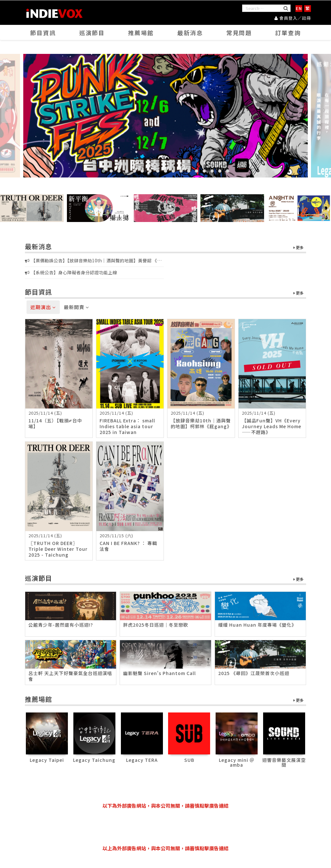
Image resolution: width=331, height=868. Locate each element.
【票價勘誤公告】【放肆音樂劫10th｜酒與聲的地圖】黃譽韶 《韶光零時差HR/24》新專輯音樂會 (93, 261)
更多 (299, 248)
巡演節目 (92, 33)
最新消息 (190, 33)
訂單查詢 (288, 33)
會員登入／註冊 (293, 18)
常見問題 (239, 33)
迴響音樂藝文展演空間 (284, 762)
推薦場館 (141, 33)
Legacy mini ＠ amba (237, 762)
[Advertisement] (165, 827)
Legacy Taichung (94, 760)
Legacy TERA (142, 760)
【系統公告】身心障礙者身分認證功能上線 (71, 272)
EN (299, 8)
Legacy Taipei (47, 760)
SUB (189, 760)
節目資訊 (43, 33)
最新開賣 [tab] (76, 307)
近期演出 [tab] (43, 307)
